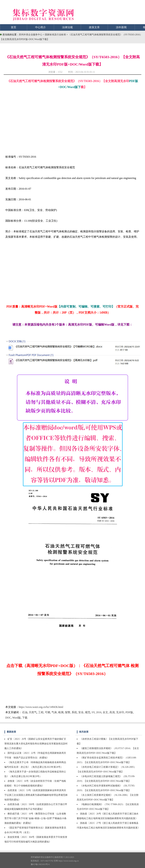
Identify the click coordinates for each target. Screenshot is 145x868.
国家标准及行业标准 (56, 35)
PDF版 (129, 712)
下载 (25, 718)
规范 (88, 712)
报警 (68, 712)
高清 (112, 712)
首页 (14, 27)
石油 (25, 712)
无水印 (120, 712)
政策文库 (94, 27)
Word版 (16, 718)
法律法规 (67, 27)
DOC (8, 718)
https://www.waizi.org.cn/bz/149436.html (41, 707)
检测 (61, 712)
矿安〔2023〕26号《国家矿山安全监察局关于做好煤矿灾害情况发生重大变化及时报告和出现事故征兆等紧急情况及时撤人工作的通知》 (36, 744)
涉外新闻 (121, 27)
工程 (41, 712)
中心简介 (40, 27)
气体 (54, 712)
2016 (99, 712)
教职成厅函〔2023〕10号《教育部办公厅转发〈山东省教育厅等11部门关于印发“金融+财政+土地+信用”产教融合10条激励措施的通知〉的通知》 (35, 818)
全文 (105, 712)
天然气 (33, 712)
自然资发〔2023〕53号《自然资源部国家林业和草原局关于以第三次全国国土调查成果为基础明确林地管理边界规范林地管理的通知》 (36, 795)
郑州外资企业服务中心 (31, 35)
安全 (81, 712)
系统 (74, 712)
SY (93, 712)
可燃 (47, 712)
